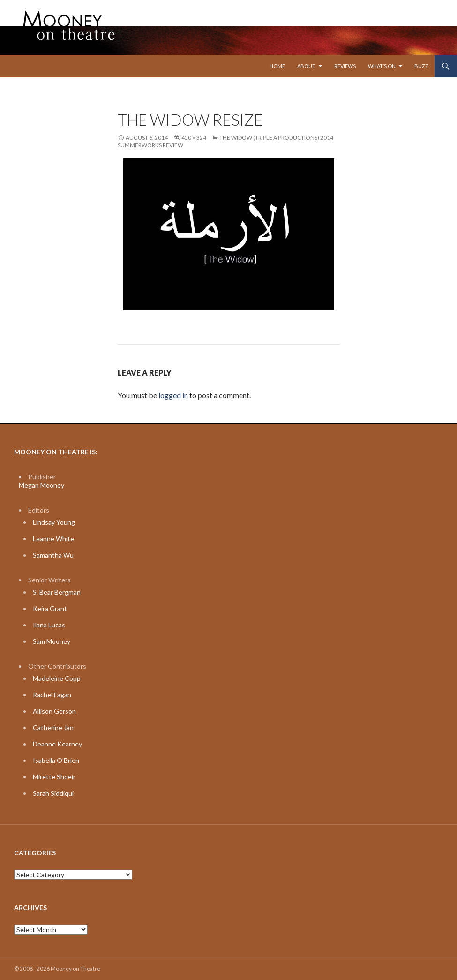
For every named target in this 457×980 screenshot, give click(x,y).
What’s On (382, 66)
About (306, 66)
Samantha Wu (53, 555)
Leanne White (53, 539)
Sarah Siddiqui (53, 793)
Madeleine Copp (57, 678)
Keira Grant (50, 608)
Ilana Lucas (49, 625)
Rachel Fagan (52, 695)
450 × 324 (194, 138)
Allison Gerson (54, 711)
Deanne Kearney (57, 744)
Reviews (345, 66)
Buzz (421, 66)
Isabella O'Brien (56, 760)
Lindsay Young (54, 522)
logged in (173, 395)
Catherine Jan (53, 727)
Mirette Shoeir (54, 777)
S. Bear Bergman (57, 592)
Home (277, 66)
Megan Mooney (41, 485)
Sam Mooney (52, 641)
